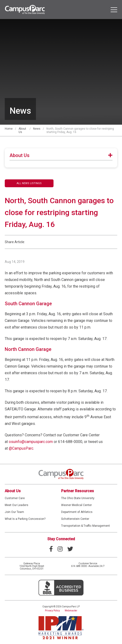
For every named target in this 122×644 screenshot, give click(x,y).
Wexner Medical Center (76, 505)
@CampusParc (21, 448)
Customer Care (15, 498)
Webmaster (71, 611)
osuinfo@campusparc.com (31, 442)
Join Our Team (14, 512)
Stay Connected (61, 539)
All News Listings (29, 183)
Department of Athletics (77, 512)
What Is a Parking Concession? (25, 519)
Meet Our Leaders (17, 505)
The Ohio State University (78, 498)
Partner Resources (78, 491)
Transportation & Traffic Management (85, 526)
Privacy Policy (52, 611)
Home (9, 129)
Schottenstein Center (75, 519)
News (37, 129)
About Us (13, 491)
